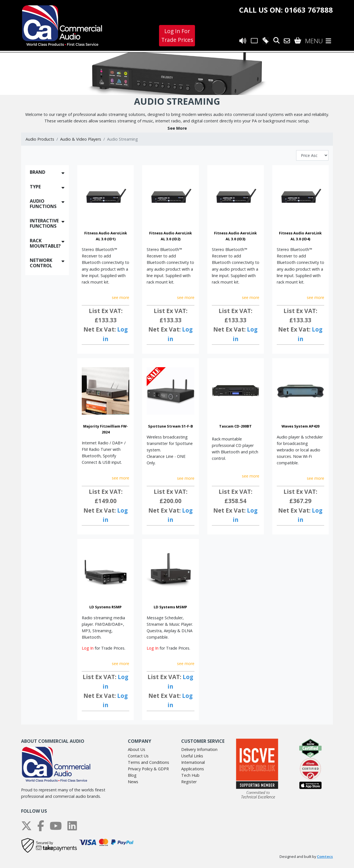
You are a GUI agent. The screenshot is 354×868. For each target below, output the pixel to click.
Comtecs (325, 857)
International (193, 762)
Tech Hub (190, 775)
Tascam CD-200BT (235, 426)
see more (121, 297)
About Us (137, 749)
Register (189, 782)
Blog (132, 775)
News (133, 782)
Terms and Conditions (148, 762)
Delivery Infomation (199, 749)
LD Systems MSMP (170, 607)
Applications (193, 769)
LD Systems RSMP (105, 607)
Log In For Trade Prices (177, 35)
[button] (177, 128)
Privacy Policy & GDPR (148, 769)
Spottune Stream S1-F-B (171, 426)
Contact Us (138, 756)
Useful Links (192, 756)
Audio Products (40, 139)
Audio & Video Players (81, 139)
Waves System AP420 (300, 426)
